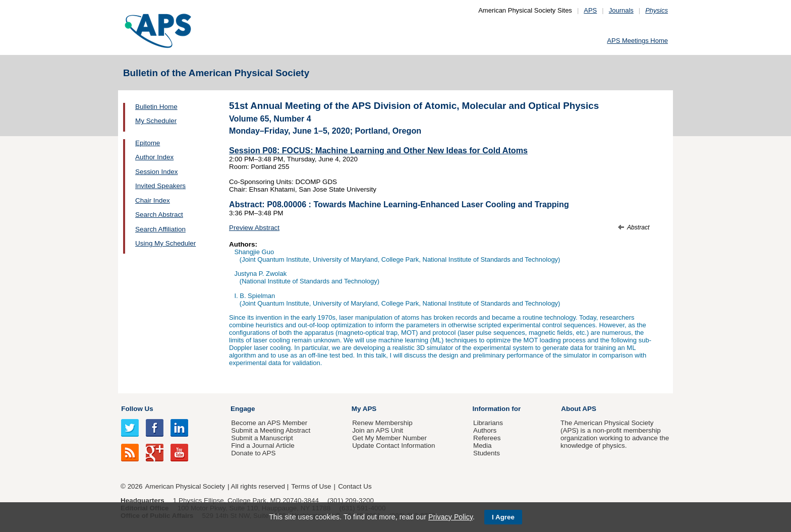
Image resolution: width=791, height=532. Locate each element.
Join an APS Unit (378, 430)
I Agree (503, 517)
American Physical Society (185, 486)
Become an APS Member (269, 423)
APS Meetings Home (637, 41)
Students (487, 453)
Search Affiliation (160, 229)
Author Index (154, 157)
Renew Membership (382, 423)
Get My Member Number (389, 438)
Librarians (488, 423)
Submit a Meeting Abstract (271, 430)
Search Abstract (159, 215)
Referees (487, 438)
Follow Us (137, 409)
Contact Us (355, 486)
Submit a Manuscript (262, 438)
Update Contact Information (393, 446)
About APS (579, 409)
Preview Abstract (254, 228)
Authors (485, 430)
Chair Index (153, 200)
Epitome (148, 143)
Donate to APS (253, 453)
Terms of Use (311, 486)
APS (590, 10)
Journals (621, 10)
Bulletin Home (156, 107)
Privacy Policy (450, 517)
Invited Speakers (160, 186)
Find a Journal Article (263, 446)
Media (483, 446)
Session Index (156, 172)
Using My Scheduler (165, 243)
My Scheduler (156, 121)
